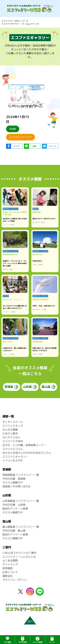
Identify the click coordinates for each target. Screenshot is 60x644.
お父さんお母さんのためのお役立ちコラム (27, 453)
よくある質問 (10, 561)
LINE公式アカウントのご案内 (19, 553)
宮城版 (9, 387)
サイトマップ (10, 565)
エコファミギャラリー (11, 24)
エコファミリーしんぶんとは (19, 557)
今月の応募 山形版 (14, 505)
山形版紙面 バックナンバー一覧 (21, 501)
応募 (23, 642)
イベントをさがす (13, 460)
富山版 (46, 387)
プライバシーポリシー (15, 580)
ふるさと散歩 (10, 433)
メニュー (52, 642)
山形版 (27, 387)
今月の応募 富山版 (14, 531)
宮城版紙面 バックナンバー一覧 (21, 475)
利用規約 (8, 568)
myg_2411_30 (32, 24)
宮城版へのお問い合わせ (16, 487)
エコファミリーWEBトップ (13, 21)
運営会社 (8, 576)
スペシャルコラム (13, 449)
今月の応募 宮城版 (14, 479)
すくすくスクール (13, 422)
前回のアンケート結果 (15, 509)
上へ (30, 621)
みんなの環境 (10, 430)
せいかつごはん (11, 437)
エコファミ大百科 (13, 441)
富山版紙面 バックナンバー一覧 (21, 527)
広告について (10, 572)
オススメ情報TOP (13, 483)
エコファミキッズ (13, 426)
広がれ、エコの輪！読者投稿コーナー (24, 445)
